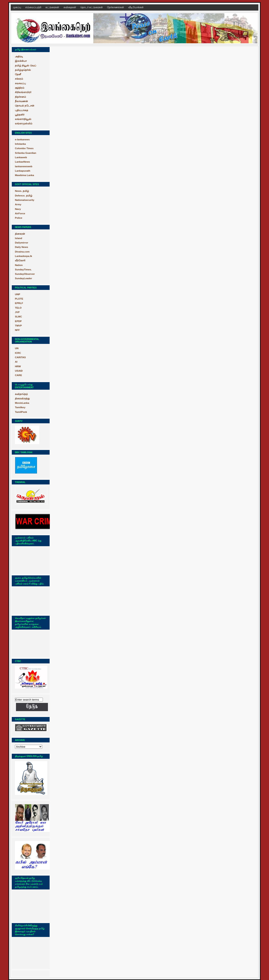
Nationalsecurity (25, 200)
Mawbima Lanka (24, 175)
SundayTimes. (23, 270)
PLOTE (19, 299)
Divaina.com (22, 252)
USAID (19, 371)
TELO (18, 308)
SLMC (18, 317)
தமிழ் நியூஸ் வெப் (26, 66)
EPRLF (19, 303)
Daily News (21, 247)
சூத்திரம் (20, 88)
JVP (17, 312)
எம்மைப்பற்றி (34, 7)
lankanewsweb (24, 166)
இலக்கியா (21, 61)
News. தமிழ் (22, 191)
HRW (18, 366)
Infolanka (20, 144)
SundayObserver (25, 274)
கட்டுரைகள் (53, 7)
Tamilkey (20, 407)
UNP (18, 294)
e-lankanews (22, 139)
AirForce (20, 213)
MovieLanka (22, 403)
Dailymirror (22, 243)
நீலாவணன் (21, 101)
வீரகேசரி (20, 260)
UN (17, 348)
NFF (17, 330)
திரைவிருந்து (22, 399)
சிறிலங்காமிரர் (23, 92)
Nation (19, 265)
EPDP (18, 321)
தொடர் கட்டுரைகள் (92, 7)
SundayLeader (24, 278)
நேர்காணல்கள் (116, 7)
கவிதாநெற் (21, 394)
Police (19, 218)
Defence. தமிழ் (24, 196)
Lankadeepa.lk (24, 256)
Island (18, 238)
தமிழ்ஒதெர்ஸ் (23, 70)
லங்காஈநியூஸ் (23, 119)
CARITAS (20, 357)
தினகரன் (20, 234)
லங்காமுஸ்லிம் (24, 124)
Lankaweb (21, 157)
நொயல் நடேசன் (25, 106)
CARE (18, 375)
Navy (18, 209)
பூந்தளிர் (20, 115)
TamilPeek (21, 412)
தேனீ (18, 74)
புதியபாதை (22, 110)
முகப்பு (17, 7)
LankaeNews (22, 162)
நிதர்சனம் (20, 97)
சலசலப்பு (20, 83)
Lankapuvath (23, 171)
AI (16, 362)
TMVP (18, 326)
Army (18, 204)
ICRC (18, 353)
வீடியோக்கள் (136, 7)
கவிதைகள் (70, 7)
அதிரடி (19, 57)
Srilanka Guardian (26, 153)
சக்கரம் (19, 79)
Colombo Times (24, 148)
